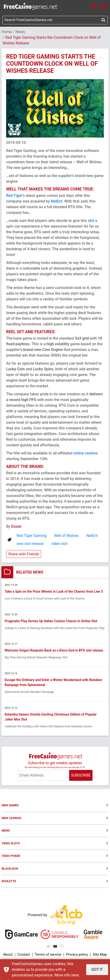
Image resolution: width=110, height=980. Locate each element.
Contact (23, 956)
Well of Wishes (66, 536)
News (20, 32)
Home (6, 32)
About (8, 956)
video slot (59, 544)
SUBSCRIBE (81, 776)
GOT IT (97, 969)
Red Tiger (14, 196)
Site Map (100, 956)
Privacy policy (77, 956)
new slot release (30, 544)
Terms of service (48, 956)
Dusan (16, 527)
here (75, 975)
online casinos (86, 454)
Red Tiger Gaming (32, 536)
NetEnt (57, 202)
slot (91, 221)
